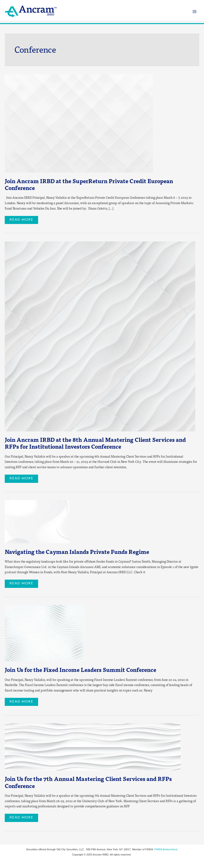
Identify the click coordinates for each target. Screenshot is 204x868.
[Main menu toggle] (195, 11)
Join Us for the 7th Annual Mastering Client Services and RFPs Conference (88, 782)
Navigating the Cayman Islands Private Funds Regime (77, 552)
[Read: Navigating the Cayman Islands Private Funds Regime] (37, 521)
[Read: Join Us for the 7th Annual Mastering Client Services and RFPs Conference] (93, 746)
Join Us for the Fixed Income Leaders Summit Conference (80, 670)
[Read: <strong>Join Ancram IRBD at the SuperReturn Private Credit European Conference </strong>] (79, 123)
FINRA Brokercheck (166, 849)
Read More (24, 219)
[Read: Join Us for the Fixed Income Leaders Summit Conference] (45, 633)
